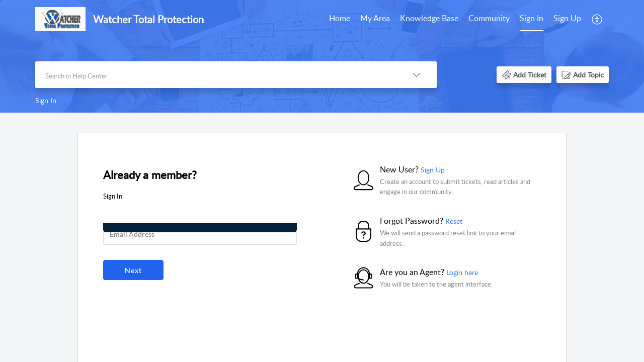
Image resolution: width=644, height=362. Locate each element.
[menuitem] (340, 19)
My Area (375, 18)
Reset (454, 221)
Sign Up (567, 18)
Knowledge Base (429, 18)
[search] (216, 75)
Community (489, 18)
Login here (462, 272)
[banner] (322, 56)
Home (340, 18)
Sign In (532, 18)
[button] (597, 19)
